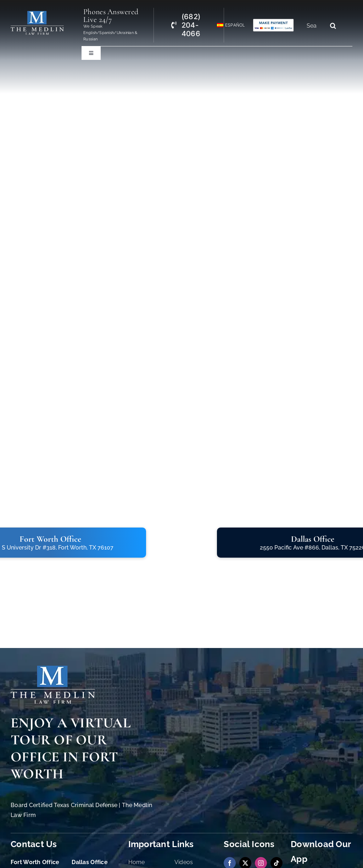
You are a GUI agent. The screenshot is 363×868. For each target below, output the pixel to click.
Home (137, 862)
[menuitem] (228, 25)
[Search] (333, 26)
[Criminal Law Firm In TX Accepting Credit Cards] (273, 21)
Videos (184, 862)
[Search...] (314, 26)
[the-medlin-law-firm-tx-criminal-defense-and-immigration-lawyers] (37, 14)
